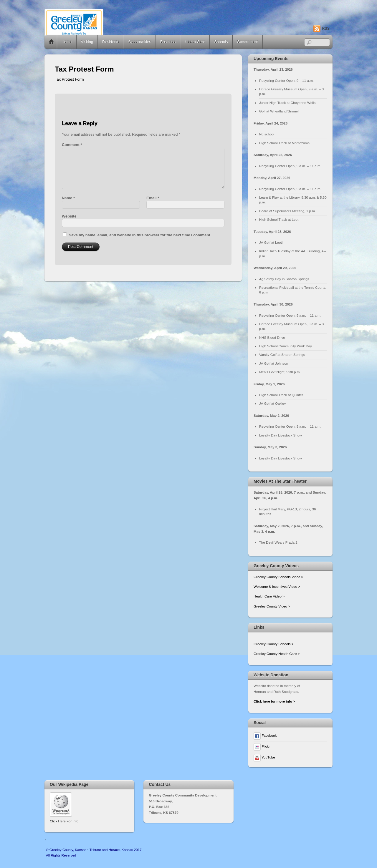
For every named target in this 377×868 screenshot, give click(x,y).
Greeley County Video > (272, 606)
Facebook (265, 735)
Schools (221, 42)
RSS (326, 29)
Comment (72, 145)
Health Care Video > (269, 596)
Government (248, 42)
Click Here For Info (64, 821)
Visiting (87, 42)
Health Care (195, 42)
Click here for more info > (274, 701)
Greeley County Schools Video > (278, 577)
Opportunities (140, 42)
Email (153, 198)
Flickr (262, 746)
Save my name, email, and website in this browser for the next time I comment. (140, 235)
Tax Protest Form (69, 79)
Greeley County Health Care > (277, 654)
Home (51, 42)
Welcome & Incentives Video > (277, 586)
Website (69, 216)
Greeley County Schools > (274, 644)
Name (68, 198)
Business (168, 42)
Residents (111, 42)
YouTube (264, 757)
